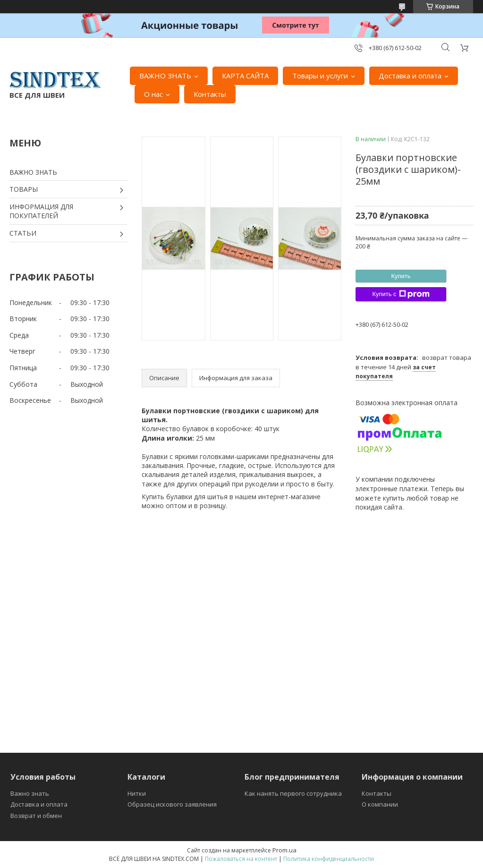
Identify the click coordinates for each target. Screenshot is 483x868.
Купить (401, 276)
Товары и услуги (320, 76)
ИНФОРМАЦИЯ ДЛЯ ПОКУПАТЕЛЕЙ (41, 211)
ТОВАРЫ (24, 189)
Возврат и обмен (36, 816)
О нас (153, 94)
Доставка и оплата (410, 76)
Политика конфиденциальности (329, 859)
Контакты (210, 94)
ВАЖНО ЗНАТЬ (165, 76)
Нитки (137, 793)
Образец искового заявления (172, 804)
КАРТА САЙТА (245, 76)
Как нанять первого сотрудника (293, 793)
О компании (380, 804)
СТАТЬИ (23, 233)
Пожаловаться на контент (241, 859)
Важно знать (30, 793)
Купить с (401, 294)
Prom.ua (284, 850)
